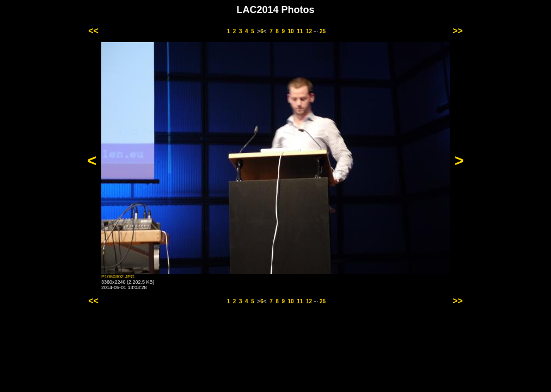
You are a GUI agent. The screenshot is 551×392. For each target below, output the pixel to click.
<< (93, 31)
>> (458, 31)
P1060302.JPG (118, 277)
